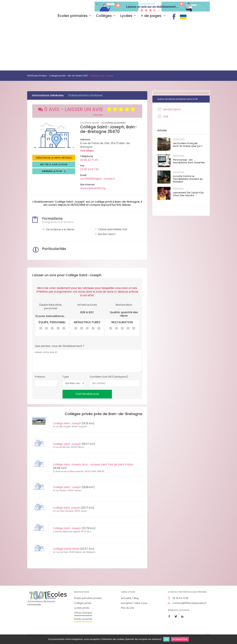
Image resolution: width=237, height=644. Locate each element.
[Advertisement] (118, 46)
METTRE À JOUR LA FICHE (54, 164)
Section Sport (172, 109)
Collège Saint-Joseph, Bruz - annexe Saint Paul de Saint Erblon (93, 464)
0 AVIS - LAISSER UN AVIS (87, 109)
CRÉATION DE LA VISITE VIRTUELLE (54, 158)
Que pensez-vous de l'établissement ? (60, 346)
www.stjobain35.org (93, 188)
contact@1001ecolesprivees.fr (187, 603)
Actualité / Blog (130, 598)
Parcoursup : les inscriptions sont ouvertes (189, 161)
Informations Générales (48, 95)
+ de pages (154, 16)
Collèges (106, 16)
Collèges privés (83, 603)
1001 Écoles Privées (48, 6)
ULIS (166, 116)
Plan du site (128, 608)
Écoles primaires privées (88, 598)
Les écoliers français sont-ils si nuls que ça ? (188, 145)
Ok (166, 639)
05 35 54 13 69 (178, 598)
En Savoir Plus (180, 639)
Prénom (40, 377)
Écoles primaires (75, 16)
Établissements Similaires (86, 95)
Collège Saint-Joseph (67, 423)
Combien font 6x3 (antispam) (109, 377)
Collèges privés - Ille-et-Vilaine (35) (68, 76)
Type (66, 377)
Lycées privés (82, 608)
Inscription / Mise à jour (134, 603)
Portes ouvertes (83, 619)
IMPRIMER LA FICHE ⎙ (54, 171)
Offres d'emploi (83, 613)
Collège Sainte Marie (66, 549)
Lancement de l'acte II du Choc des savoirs (188, 194)
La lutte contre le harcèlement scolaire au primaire (188, 179)
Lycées (129, 16)
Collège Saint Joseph (67, 508)
